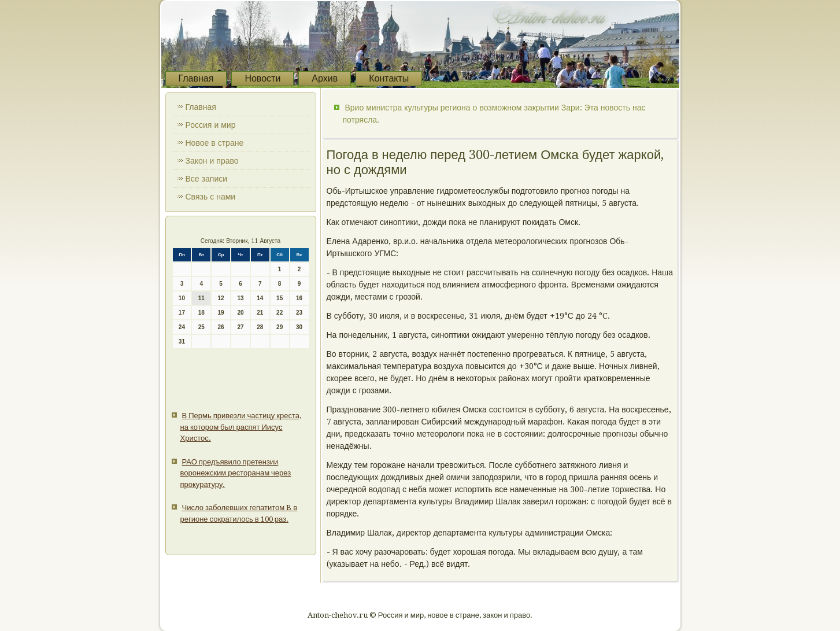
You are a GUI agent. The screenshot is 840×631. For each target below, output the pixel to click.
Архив (325, 78)
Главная (196, 78)
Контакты (389, 78)
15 (280, 298)
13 (240, 298)
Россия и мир (211, 125)
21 (260, 313)
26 (221, 327)
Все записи (207, 179)
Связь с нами (211, 197)
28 (260, 327)
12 (221, 298)
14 (260, 298)
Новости (262, 78)
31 (182, 342)
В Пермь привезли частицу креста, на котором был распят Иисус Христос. (241, 427)
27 (240, 327)
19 (221, 313)
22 (280, 313)
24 (182, 327)
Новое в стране (215, 143)
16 (299, 298)
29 (280, 327)
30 (299, 327)
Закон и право (212, 161)
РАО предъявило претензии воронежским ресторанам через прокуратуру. (236, 473)
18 (201, 313)
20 (240, 313)
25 (201, 327)
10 (182, 298)
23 (299, 313)
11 (201, 298)
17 (182, 313)
